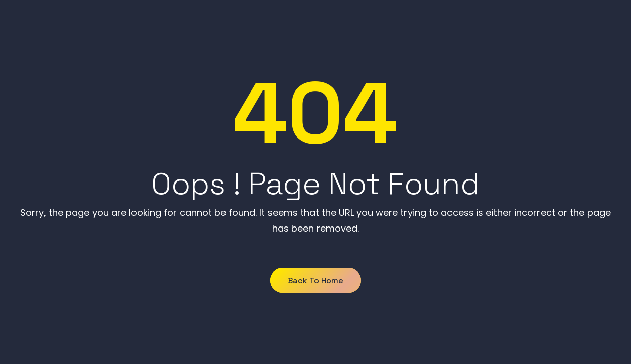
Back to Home (315, 280)
